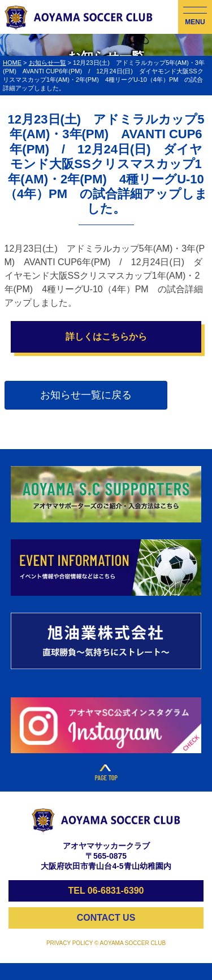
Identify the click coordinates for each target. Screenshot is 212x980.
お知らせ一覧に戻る (86, 395)
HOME (12, 63)
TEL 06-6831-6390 (106, 891)
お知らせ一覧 (47, 63)
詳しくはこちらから (106, 337)
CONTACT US (106, 918)
